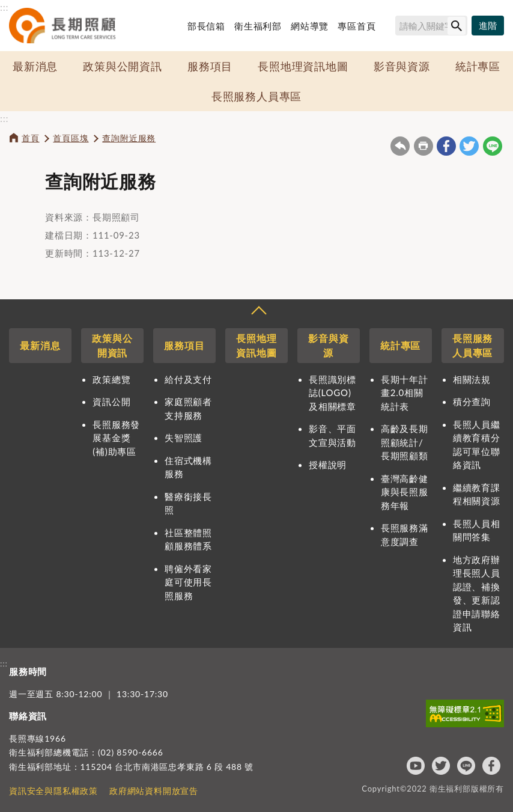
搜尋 (390, 28)
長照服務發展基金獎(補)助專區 (116, 438)
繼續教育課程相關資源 (477, 494)
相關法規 (472, 379)
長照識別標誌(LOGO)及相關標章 (332, 393)
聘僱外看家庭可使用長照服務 (188, 582)
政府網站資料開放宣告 (154, 791)
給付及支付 (188, 379)
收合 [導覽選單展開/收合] (258, 312)
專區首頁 (357, 26)
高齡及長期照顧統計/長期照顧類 (405, 442)
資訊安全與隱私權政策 (53, 791)
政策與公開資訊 (123, 66)
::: (4, 7)
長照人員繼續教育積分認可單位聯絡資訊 (477, 445)
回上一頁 (400, 146)
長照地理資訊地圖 (303, 66)
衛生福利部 (258, 26)
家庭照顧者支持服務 (188, 408)
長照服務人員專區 (256, 96)
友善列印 (423, 146)
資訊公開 (111, 401)
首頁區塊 (71, 138)
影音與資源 (402, 66)
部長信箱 (206, 26)
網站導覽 (310, 26)
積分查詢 (472, 401)
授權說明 (328, 465)
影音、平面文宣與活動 (332, 435)
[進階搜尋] (488, 26)
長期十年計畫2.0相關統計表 (405, 393)
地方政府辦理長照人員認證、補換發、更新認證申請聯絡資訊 (477, 594)
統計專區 (478, 66)
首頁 (31, 138)
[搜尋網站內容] (431, 26)
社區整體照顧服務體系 (188, 539)
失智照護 (184, 438)
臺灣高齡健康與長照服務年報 (405, 492)
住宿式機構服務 (188, 467)
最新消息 (35, 66)
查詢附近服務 (129, 138)
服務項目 (210, 66)
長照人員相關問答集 (477, 530)
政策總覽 (111, 379)
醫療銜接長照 (188, 503)
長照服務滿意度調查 (405, 535)
